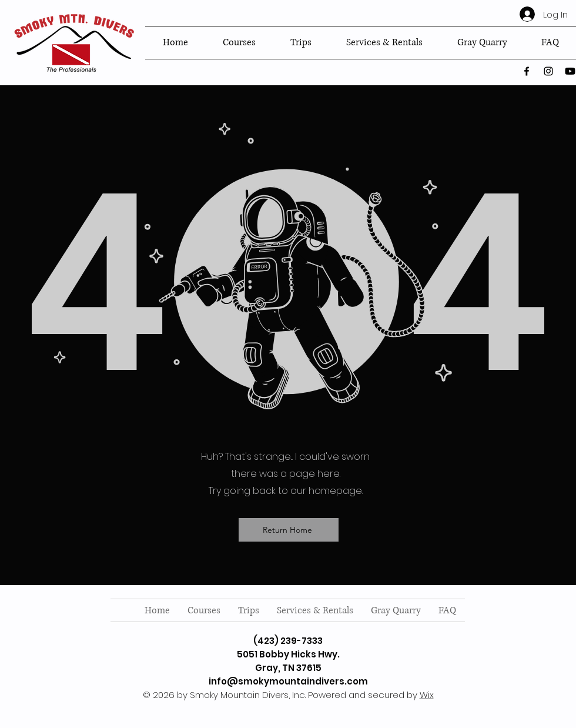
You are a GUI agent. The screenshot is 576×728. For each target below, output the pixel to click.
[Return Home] (289, 530)
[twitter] (570, 71)
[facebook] (527, 71)
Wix (427, 695)
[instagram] (548, 71)
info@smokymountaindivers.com (288, 681)
